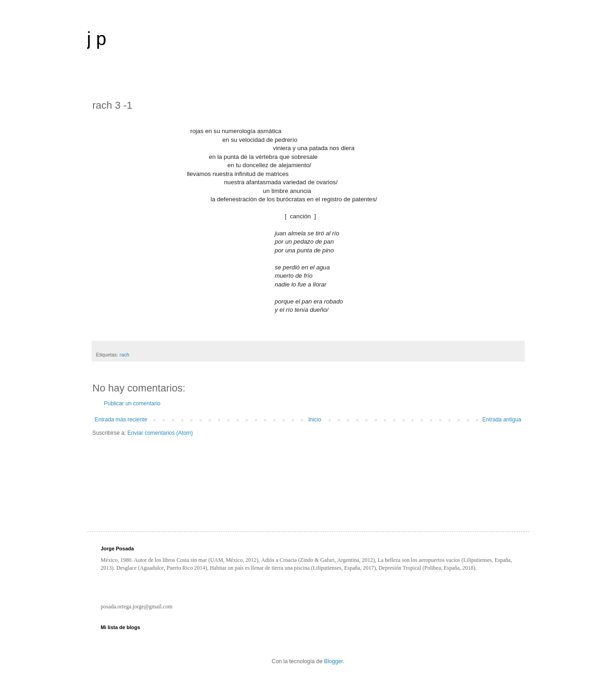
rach (125, 355)
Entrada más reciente (121, 420)
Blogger (333, 661)
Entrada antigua (502, 420)
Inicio (315, 420)
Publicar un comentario (132, 403)
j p (97, 39)
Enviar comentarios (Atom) (160, 433)
